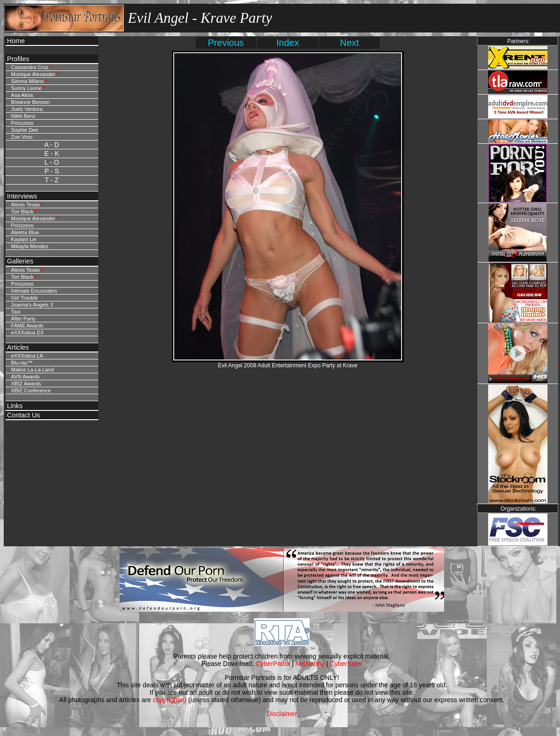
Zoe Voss (22, 137)
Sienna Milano (28, 81)
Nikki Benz (23, 116)
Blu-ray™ (22, 363)
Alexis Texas (25, 205)
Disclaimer (282, 714)
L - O (52, 162)
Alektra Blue (25, 232)
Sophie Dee (25, 130)
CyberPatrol (273, 664)
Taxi (16, 312)
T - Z (51, 180)
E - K (52, 154)
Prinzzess (22, 123)
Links (15, 406)
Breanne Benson (30, 102)
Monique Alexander (33, 74)
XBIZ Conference (31, 390)
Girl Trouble (25, 298)
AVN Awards (25, 377)
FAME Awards (27, 326)
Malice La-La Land (32, 370)
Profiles (18, 59)
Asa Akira (22, 95)
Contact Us (23, 415)
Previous (226, 43)
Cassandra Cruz (30, 67)
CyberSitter (346, 664)
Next (349, 43)
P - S (52, 171)
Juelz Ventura (27, 109)
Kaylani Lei (24, 239)
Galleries (20, 261)
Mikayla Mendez (30, 246)
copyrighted (169, 700)
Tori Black (22, 211)
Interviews (22, 196)
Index (288, 43)
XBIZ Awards (26, 384)
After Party (23, 319)
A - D (52, 145)
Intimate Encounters (34, 291)
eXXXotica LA (27, 356)
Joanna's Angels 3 (32, 305)
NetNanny (310, 664)
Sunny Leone (26, 88)
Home (16, 41)
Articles (18, 347)
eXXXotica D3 (27, 333)
